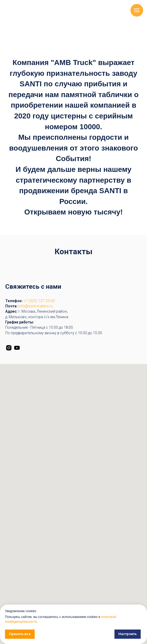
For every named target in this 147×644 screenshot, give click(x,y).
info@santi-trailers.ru (36, 306)
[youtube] (17, 348)
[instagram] (9, 348)
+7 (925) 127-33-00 (39, 301)
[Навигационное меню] (137, 10)
